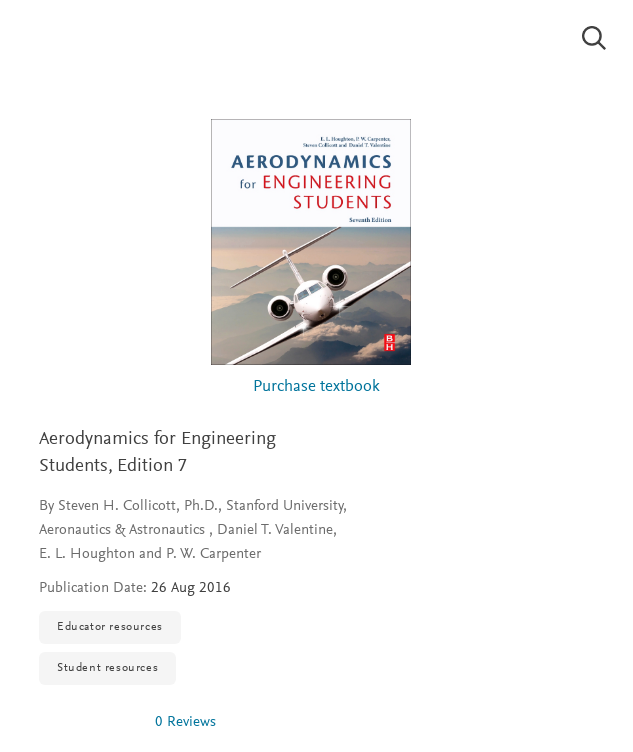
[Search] (594, 38)
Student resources (107, 668)
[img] (89, 722)
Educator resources (110, 627)
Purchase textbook (316, 387)
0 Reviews (185, 722)
